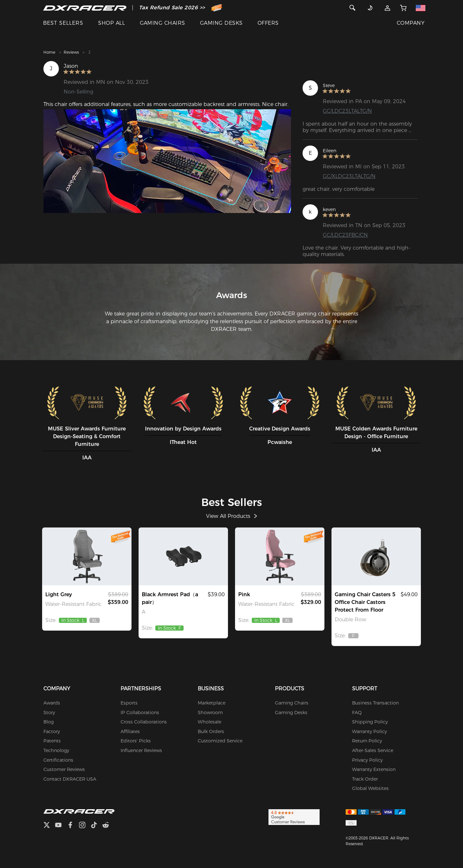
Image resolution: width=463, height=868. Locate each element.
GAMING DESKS (221, 23)
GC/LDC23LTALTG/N (347, 111)
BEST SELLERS (63, 23)
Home (49, 52)
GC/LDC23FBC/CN (345, 235)
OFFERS (268, 23)
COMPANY (411, 23)
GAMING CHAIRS (163, 23)
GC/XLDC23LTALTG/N (349, 176)
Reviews (71, 52)
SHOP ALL (111, 23)
